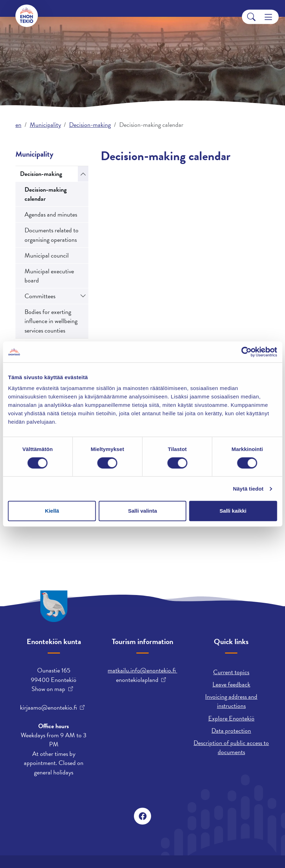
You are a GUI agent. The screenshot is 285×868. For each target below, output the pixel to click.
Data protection (231, 730)
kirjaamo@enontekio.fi (48, 708)
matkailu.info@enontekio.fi (142, 670)
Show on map (48, 689)
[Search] (251, 17)
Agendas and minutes (51, 214)
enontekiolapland (137, 680)
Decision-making (90, 125)
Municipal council (47, 255)
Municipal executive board (49, 276)
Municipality (45, 125)
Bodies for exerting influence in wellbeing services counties (51, 321)
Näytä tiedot (248, 489)
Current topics (231, 672)
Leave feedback (231, 684)
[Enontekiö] (27, 16)
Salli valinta (142, 511)
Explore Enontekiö (231, 718)
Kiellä (52, 511)
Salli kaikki (233, 511)
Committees (40, 296)
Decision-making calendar (46, 194)
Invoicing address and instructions (231, 701)
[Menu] (268, 17)
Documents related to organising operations (52, 235)
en (18, 125)
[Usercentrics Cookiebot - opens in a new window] (246, 352)
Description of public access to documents (231, 747)
